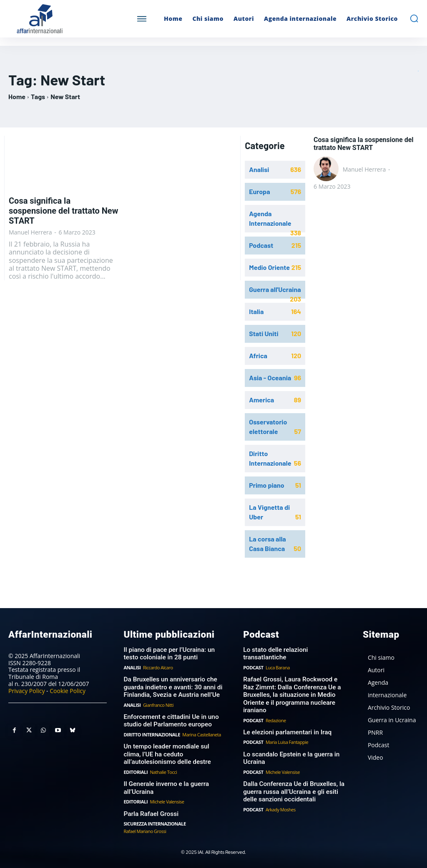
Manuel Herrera (30, 232)
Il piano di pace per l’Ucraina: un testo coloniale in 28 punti (168, 653)
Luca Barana (277, 667)
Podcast (253, 667)
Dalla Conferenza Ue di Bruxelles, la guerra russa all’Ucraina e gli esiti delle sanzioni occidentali (293, 789)
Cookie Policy (68, 690)
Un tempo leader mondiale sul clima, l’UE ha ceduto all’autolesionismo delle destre (174, 752)
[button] (414, 18)
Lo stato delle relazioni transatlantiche (275, 653)
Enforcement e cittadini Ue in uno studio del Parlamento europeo (170, 719)
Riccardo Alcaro (158, 667)
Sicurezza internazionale (154, 820)
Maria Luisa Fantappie (286, 740)
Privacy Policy (26, 690)
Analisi (132, 667)
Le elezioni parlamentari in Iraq (286, 730)
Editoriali (135, 769)
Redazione (275, 718)
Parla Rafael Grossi (150, 811)
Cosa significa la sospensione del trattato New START (63, 211)
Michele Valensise (166, 799)
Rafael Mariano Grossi (145, 827)
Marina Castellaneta (200, 732)
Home (17, 96)
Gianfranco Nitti (158, 703)
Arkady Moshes (280, 806)
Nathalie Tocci (163, 769)
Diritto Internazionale (151, 732)
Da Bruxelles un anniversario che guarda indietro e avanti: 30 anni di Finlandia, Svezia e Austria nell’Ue (172, 686)
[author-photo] (327, 170)
